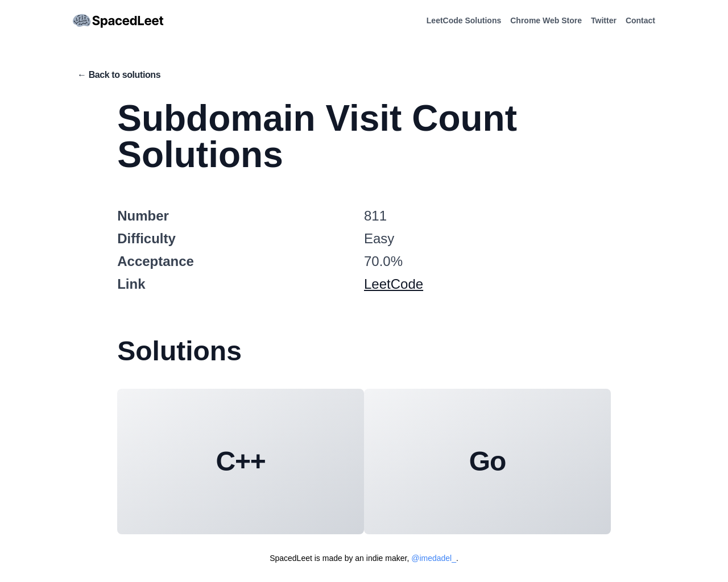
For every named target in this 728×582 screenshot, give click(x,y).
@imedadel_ (434, 558)
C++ (241, 461)
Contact (640, 20)
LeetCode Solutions (464, 20)
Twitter (604, 20)
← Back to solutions (119, 75)
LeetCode (394, 284)
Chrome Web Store (546, 20)
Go (487, 461)
